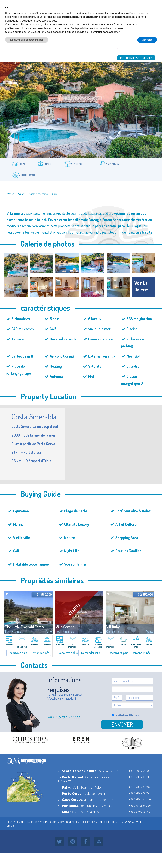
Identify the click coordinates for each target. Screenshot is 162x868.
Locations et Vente (34, 822)
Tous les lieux (14, 822)
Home (10, 194)
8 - (68, 806)
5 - (70, 794)
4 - (65, 787)
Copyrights (64, 822)
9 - (66, 812)
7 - (70, 800)
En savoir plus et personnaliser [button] (27, 40)
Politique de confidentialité (86, 822)
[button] (155, 8)
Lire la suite (144, 232)
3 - (70, 777)
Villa (54, 194)
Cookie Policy (110, 822)
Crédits (11, 826)
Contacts (51, 822)
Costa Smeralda (38, 194)
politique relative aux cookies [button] (39, 21)
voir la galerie (141, 286)
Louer (21, 194)
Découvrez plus (17, 653)
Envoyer (122, 724)
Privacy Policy (139, 715)
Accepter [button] (147, 40)
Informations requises (136, 58)
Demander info (40, 653)
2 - (77, 771)
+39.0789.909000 (66, 717)
